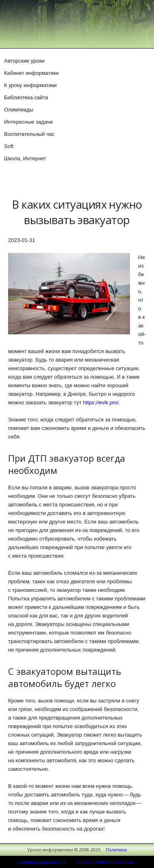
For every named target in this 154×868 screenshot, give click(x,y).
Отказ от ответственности (104, 862)
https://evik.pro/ (101, 402)
